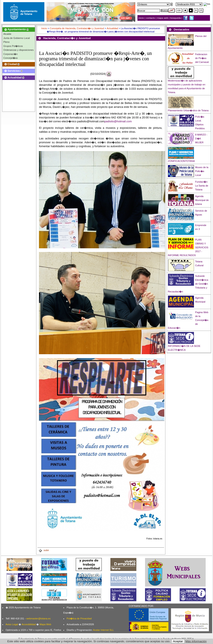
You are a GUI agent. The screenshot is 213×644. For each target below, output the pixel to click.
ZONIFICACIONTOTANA (182, 161)
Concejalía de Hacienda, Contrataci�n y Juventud (77, 28)
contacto (150, 18)
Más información (196, 641)
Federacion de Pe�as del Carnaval (202, 58)
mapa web (163, 18)
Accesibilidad (29, 624)
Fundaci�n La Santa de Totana (202, 186)
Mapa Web (45, 624)
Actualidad (112, 28)
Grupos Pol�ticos (13, 46)
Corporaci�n (11, 54)
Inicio (44, 28)
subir (44, 550)
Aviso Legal (12, 624)
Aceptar (178, 641)
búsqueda (176, 18)
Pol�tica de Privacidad (79, 618)
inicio (142, 18)
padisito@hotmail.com (118, 121)
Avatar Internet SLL (103, 630)
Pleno (7, 42)
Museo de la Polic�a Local (202, 171)
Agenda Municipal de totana (202, 200)
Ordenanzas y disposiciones (19, 50)
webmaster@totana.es (38, 618)
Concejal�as (11, 58)
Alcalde (7, 34)
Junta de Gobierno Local (17, 38)
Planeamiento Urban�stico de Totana (188, 110)
